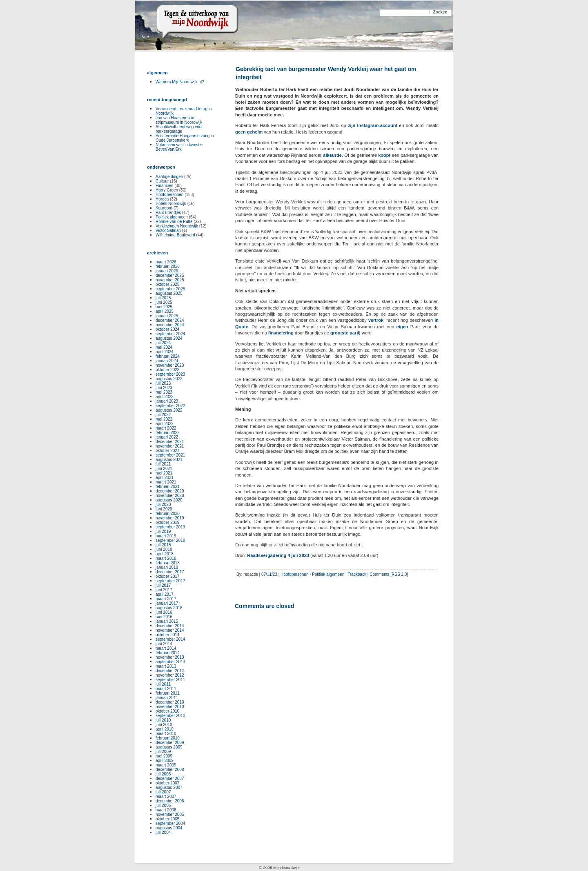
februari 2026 (168, 266)
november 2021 (170, 446)
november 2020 (170, 496)
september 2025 (170, 289)
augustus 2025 (169, 293)
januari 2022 (167, 437)
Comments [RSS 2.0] (389, 574)
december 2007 (170, 779)
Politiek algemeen (328, 574)
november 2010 (170, 707)
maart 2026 (166, 262)
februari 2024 (168, 356)
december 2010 (170, 702)
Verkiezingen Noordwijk (177, 226)
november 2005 (170, 814)
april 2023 (165, 397)
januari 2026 (167, 271)
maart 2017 (166, 599)
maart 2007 (166, 796)
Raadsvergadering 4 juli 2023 (278, 555)
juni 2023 (164, 388)
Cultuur (162, 181)
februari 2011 (168, 693)
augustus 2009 (169, 747)
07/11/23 (269, 574)
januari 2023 (167, 401)
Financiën (164, 186)
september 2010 (170, 716)
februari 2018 (168, 563)
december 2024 (170, 320)
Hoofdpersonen (294, 574)
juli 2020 (163, 505)
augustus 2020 (169, 500)
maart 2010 (166, 734)
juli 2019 (163, 531)
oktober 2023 (167, 370)
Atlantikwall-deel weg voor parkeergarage (179, 129)
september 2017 (170, 581)
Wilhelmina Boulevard (175, 235)
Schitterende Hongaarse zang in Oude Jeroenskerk (185, 138)
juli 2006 (163, 805)
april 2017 (165, 594)
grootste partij (345, 333)
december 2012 (170, 671)
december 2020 (170, 491)
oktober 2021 (167, 451)
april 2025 (165, 311)
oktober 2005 (167, 819)
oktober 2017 (167, 576)
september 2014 (170, 639)
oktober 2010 (167, 711)
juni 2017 (164, 590)
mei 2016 (164, 617)
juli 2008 (163, 774)
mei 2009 (164, 756)
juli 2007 (163, 792)
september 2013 (170, 662)
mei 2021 (164, 473)
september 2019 (170, 527)
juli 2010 (163, 720)
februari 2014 (168, 653)
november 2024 (170, 325)
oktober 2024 (167, 329)
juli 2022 (163, 415)
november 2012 (170, 675)
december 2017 (170, 572)
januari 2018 (167, 567)
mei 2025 (164, 307)
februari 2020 (168, 513)
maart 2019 (166, 536)
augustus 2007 (169, 787)
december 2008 (170, 770)
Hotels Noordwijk (171, 204)
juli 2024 (163, 343)
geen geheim (249, 132)
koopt (384, 155)
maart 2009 (166, 765)
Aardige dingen (169, 177)
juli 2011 (163, 684)
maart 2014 (166, 648)
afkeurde (332, 155)
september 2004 (170, 823)
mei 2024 (164, 347)
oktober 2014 (167, 635)
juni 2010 (164, 725)
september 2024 (170, 334)
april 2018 (165, 554)
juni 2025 (164, 302)
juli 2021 (163, 464)
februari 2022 (168, 433)
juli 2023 (163, 383)
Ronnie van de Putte (174, 222)
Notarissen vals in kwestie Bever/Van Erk (179, 147)
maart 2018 (166, 558)
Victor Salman (168, 231)
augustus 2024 (169, 338)
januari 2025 (167, 316)
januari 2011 (167, 698)
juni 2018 (164, 549)
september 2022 (170, 406)
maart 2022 (166, 428)
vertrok (376, 320)
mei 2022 (164, 419)
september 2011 (170, 680)
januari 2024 (167, 361)
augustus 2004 (169, 828)
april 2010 (165, 729)
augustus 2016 (169, 608)
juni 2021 (164, 469)
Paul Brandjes (168, 213)
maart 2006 (166, 810)
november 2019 (170, 518)
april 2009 (165, 761)
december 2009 (170, 743)
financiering (281, 333)
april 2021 (165, 478)
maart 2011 (166, 689)
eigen (402, 327)
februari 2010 (168, 738)
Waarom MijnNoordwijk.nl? (180, 82)
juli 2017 (163, 585)
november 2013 (170, 657)
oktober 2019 (167, 522)
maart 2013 (166, 666)
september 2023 (170, 374)
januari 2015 (167, 621)
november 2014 (170, 630)
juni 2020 (164, 509)
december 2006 (170, 801)
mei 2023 (164, 392)
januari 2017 (167, 603)
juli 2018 (163, 545)
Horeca (162, 199)
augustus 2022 (169, 410)
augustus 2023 (169, 379)
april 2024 (165, 352)
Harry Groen (167, 190)
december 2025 (170, 275)
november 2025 (170, 280)
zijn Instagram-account (373, 125)
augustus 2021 (169, 460)
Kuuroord (164, 208)
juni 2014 (164, 644)
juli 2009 (163, 752)
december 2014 (170, 626)
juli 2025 (163, 298)
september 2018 (170, 540)
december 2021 (170, 442)
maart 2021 (166, 482)
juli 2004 (163, 832)
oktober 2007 (167, 783)
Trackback (357, 574)
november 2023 (170, 365)
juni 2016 (164, 612)
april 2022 (165, 424)
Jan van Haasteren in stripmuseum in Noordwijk (179, 120)
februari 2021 (168, 487)
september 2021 (170, 455)
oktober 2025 (167, 284)
